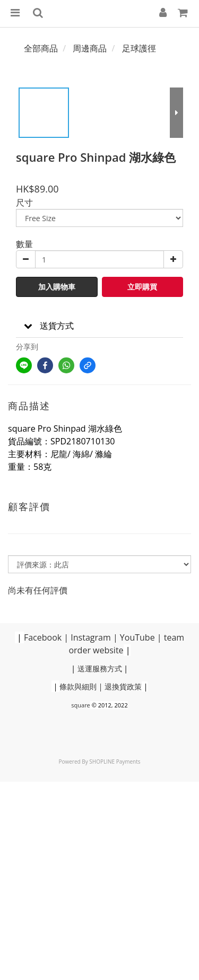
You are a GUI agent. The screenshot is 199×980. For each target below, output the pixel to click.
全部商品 (41, 48)
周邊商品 (90, 48)
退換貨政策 (123, 686)
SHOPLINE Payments (115, 762)
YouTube (137, 637)
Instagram (90, 637)
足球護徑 (139, 48)
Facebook (43, 637)
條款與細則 (78, 686)
